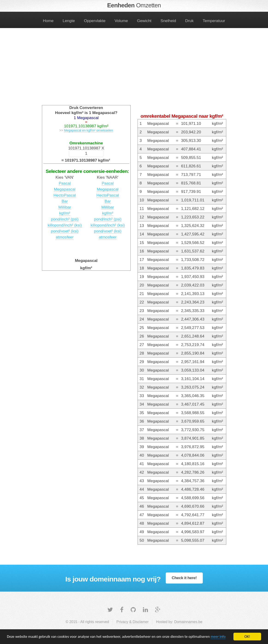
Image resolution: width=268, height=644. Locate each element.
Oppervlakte (95, 21)
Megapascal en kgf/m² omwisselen (89, 130)
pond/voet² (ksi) (65, 231)
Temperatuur (214, 21)
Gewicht (144, 21)
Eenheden (134, 5)
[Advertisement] (134, 69)
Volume (121, 21)
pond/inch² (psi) (65, 219)
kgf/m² (65, 213)
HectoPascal (65, 195)
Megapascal (65, 189)
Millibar (65, 207)
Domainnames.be (188, 622)
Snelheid (168, 21)
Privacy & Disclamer (133, 622)
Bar (65, 201)
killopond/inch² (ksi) (65, 225)
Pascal (65, 183)
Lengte (69, 21)
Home (48, 21)
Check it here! (184, 578)
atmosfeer (65, 237)
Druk (190, 21)
